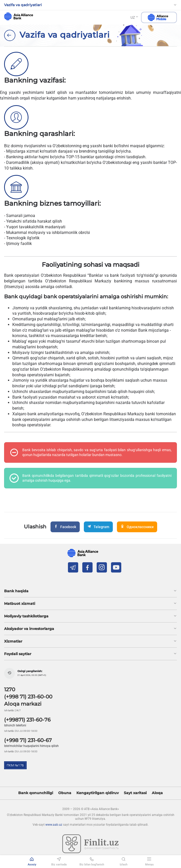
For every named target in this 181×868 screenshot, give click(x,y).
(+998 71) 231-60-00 (28, 697)
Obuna (65, 793)
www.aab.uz (54, 825)
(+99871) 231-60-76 (27, 720)
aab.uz (19, 16)
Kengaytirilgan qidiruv (98, 793)
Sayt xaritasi (135, 793)
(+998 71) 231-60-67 (28, 740)
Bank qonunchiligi (36, 793)
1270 (10, 689)
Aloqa (157, 793)
